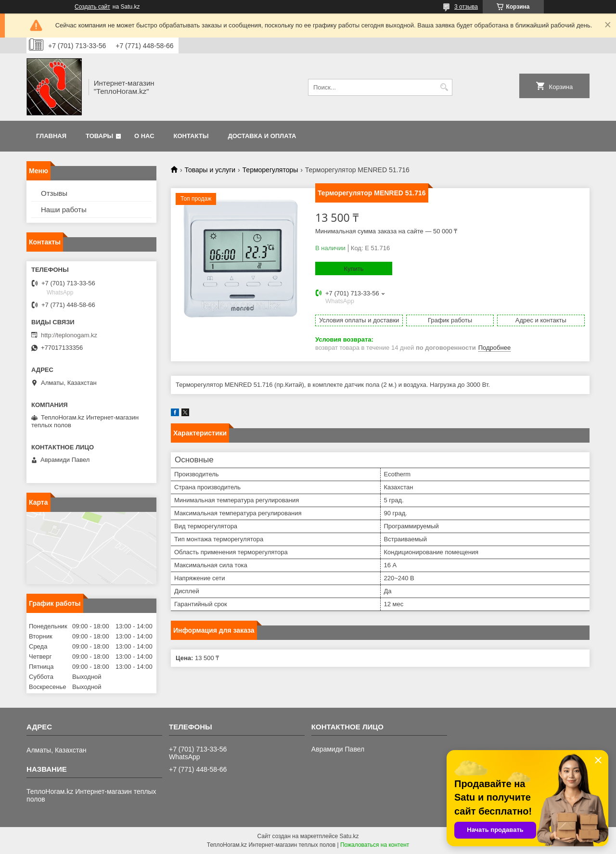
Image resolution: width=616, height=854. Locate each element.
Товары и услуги (210, 170)
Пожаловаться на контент (375, 845)
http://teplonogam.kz (69, 335)
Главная (51, 136)
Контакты (191, 136)
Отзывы (54, 193)
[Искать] (444, 87)
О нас (144, 136)
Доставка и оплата (262, 136)
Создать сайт (92, 7)
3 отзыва (466, 7)
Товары (99, 136)
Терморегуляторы (270, 170)
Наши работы (64, 210)
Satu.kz (349, 836)
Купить (353, 269)
